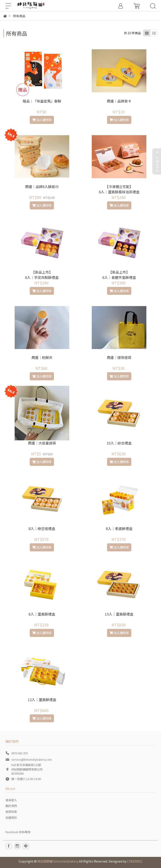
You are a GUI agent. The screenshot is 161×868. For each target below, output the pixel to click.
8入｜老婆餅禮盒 (119, 528)
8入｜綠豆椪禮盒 (42, 528)
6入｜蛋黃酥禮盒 (42, 614)
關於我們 (11, 806)
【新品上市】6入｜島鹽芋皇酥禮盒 (119, 275)
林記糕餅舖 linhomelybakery (58, 861)
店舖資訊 (11, 817)
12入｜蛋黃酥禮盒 (42, 700)
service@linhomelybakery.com (32, 759)
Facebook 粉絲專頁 (18, 832)
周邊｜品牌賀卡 (119, 101)
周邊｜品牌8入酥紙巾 (42, 187)
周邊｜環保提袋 (119, 357)
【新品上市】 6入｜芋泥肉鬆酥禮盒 (42, 275)
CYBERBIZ (135, 861)
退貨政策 (11, 812)
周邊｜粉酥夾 (42, 357)
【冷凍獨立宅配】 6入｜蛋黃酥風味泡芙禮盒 (119, 189)
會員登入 (11, 800)
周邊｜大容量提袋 (42, 443)
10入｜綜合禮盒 (119, 443)
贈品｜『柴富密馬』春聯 (42, 101)
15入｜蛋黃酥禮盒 (119, 614)
